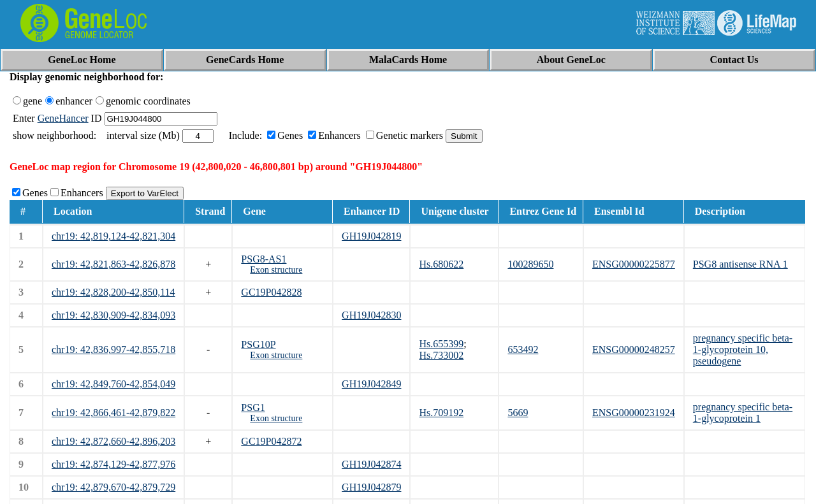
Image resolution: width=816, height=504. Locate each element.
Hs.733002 (441, 355)
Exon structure (276, 270)
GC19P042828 (271, 292)
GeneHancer (63, 118)
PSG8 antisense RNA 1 (740, 264)
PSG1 (253, 407)
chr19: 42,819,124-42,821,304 (113, 236)
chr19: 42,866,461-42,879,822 (113, 413)
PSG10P (258, 344)
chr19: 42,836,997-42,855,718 (113, 349)
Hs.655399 (441, 344)
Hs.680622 (441, 264)
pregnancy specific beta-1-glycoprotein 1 (743, 413)
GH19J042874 (371, 464)
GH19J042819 (371, 236)
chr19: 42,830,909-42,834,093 (113, 315)
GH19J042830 (371, 315)
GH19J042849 (371, 384)
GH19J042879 (371, 487)
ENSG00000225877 (634, 264)
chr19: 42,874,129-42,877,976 (113, 464)
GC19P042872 (271, 441)
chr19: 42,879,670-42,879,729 (113, 487)
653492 (523, 349)
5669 (518, 413)
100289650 (530, 264)
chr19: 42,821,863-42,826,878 (113, 264)
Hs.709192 (441, 413)
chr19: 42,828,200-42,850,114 (113, 292)
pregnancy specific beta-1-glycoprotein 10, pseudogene (743, 349)
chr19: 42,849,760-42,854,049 (113, 384)
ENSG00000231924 (634, 413)
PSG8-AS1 (264, 259)
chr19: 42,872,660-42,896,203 (113, 441)
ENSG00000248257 (634, 349)
